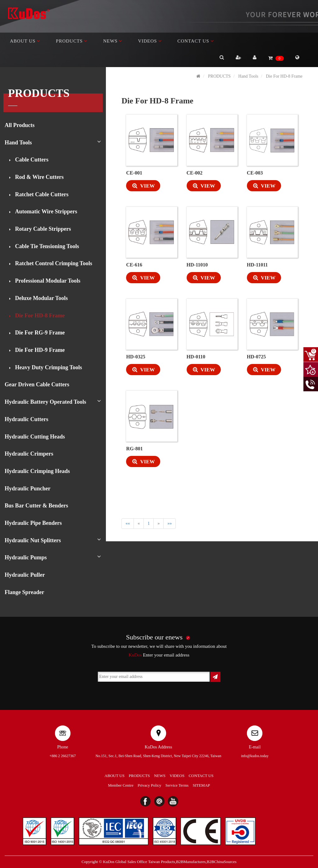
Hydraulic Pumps (26, 557)
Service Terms (177, 785)
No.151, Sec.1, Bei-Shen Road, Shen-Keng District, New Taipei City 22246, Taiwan (159, 756)
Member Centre (121, 785)
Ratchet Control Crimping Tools (53, 263)
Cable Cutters (31, 160)
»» (170, 523)
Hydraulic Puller (25, 575)
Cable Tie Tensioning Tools (46, 246)
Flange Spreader (24, 592)
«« (128, 523)
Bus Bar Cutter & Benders (36, 506)
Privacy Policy (149, 785)
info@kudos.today (255, 756)
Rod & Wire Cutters (39, 177)
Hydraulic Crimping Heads (37, 471)
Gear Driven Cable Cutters (37, 384)
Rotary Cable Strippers (42, 229)
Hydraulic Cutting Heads (35, 437)
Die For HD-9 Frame (39, 350)
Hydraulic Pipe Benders (33, 523)
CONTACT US (196, 41)
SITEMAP (202, 785)
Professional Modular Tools (47, 281)
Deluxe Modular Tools (41, 298)
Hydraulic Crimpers (29, 454)
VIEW (140, 186)
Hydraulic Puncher (28, 489)
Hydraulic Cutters (26, 419)
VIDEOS (150, 41)
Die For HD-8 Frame (39, 316)
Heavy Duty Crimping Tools (48, 367)
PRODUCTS (72, 41)
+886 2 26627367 (63, 756)
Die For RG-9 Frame (39, 333)
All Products (20, 125)
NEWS (113, 41)
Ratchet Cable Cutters (41, 194)
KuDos (135, 655)
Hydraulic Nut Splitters (33, 540)
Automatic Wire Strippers (45, 211)
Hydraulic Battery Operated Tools (45, 402)
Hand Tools (18, 143)
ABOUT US (25, 41)
